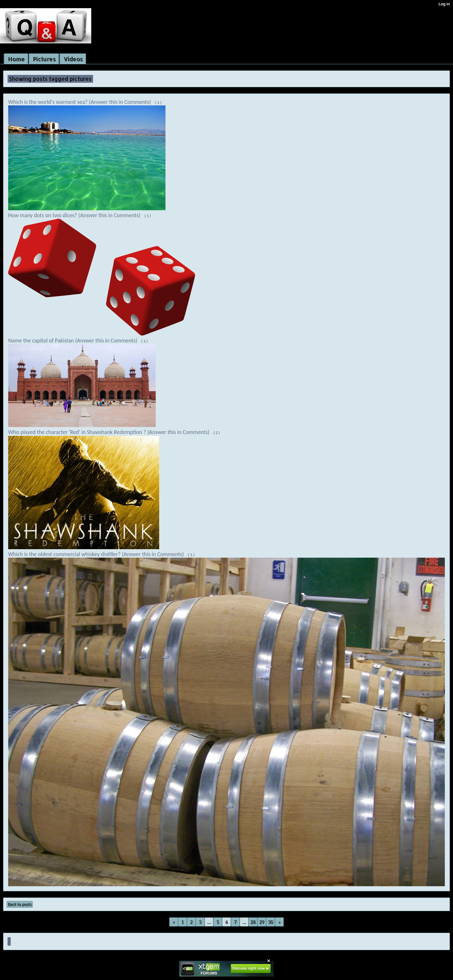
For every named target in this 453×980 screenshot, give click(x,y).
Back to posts (20, 904)
